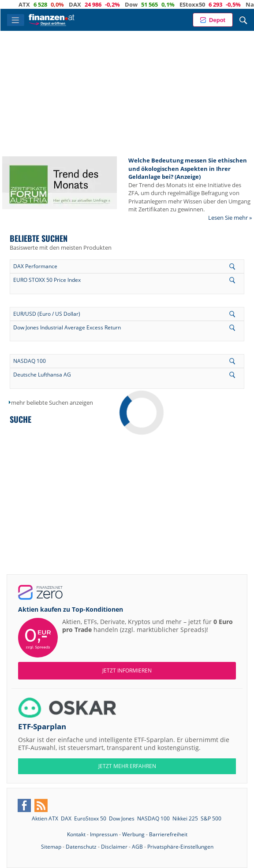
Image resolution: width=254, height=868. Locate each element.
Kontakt (76, 834)
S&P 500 (211, 818)
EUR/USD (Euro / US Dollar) (47, 314)
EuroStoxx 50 (90, 818)
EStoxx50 (201, 4)
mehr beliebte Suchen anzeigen (52, 403)
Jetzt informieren (127, 670)
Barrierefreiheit (168, 834)
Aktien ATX (45, 818)
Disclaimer (114, 847)
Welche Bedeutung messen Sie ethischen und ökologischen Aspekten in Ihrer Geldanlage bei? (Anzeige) (188, 168)
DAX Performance (35, 266)
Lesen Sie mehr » (230, 218)
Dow (140, 4)
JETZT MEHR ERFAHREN (127, 766)
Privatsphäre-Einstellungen (180, 847)
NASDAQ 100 (30, 361)
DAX (83, 4)
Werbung (133, 834)
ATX (33, 4)
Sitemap (51, 847)
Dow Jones (122, 818)
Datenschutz (81, 847)
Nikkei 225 (185, 818)
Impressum (104, 834)
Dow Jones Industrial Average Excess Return (67, 327)
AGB (137, 847)
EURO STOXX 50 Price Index (47, 280)
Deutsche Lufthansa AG (42, 375)
